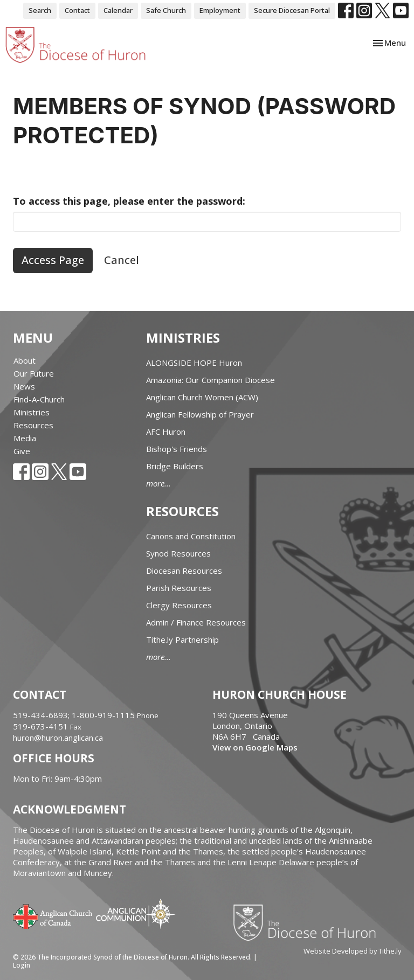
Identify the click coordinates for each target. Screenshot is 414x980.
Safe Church (166, 10)
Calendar (118, 10)
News (24, 386)
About (25, 360)
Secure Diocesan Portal (292, 10)
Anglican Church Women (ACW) (202, 397)
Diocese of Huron (309, 922)
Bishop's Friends (177, 449)
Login (22, 965)
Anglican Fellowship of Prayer (200, 414)
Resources (33, 425)
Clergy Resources (179, 605)
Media (25, 438)
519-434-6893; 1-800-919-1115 (75, 715)
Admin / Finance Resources (196, 622)
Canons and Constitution (191, 536)
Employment (220, 10)
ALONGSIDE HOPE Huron (194, 363)
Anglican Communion (136, 913)
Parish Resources (179, 588)
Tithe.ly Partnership (182, 640)
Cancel (122, 260)
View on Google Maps (255, 747)
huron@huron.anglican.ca (58, 738)
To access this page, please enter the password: (129, 201)
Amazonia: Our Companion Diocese (211, 380)
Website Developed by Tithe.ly (352, 951)
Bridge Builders (175, 466)
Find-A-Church (39, 399)
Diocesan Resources (184, 571)
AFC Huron (166, 432)
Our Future (34, 373)
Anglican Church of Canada (53, 915)
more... (158, 483)
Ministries (32, 412)
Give (22, 451)
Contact (77, 10)
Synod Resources (178, 553)
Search (40, 10)
